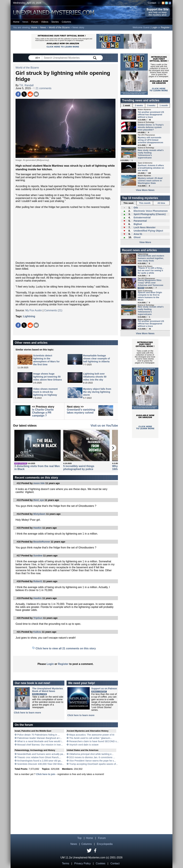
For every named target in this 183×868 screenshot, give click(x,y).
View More (145, 242)
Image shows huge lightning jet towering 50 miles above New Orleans (48, 377)
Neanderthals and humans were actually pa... (41, 754)
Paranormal (140, 221)
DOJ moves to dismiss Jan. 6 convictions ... (92, 757)
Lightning (29, 316)
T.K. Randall (26, 85)
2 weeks (139, 105)
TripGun (38, 618)
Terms (66, 863)
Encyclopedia (105, 844)
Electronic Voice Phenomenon (151, 211)
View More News (145, 190)
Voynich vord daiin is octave (84, 745)
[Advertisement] (65, 235)
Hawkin (37, 528)
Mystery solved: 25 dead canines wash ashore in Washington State (150, 181)
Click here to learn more (27, 713)
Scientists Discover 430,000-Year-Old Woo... (41, 764)
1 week (127, 105)
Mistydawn (39, 514)
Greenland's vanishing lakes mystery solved (81, 411)
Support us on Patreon (104, 688)
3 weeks (151, 105)
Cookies (101, 863)
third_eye (39, 500)
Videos (45, 22)
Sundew (38, 556)
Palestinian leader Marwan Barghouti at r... (40, 738)
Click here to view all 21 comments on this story (66, 648)
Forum (35, 22)
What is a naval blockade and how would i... (40, 741)
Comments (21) (53, 310)
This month (145, 203)
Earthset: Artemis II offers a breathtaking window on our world (151, 168)
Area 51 (138, 234)
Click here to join (46, 774)
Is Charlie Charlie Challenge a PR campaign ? (43, 413)
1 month (164, 105)
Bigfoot (138, 224)
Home (16, 22)
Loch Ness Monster (145, 227)
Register (165, 27)
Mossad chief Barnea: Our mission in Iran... (40, 745)
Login (155, 27)
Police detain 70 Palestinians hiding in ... (38, 735)
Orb (136, 208)
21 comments (42, 88)
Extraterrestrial (142, 217)
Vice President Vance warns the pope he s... (92, 761)
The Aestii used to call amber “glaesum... (91, 738)
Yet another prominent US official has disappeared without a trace (151, 115)
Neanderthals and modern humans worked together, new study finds (151, 258)
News (25, 22)
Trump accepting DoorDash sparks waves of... (94, 764)
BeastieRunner (42, 542)
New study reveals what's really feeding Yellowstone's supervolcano (151, 154)
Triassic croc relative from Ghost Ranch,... (39, 757)
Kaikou (37, 632)
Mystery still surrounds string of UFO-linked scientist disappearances (150, 140)
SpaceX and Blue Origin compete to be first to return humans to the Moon (150, 296)
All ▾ (38, 58)
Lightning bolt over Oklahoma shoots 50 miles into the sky (95, 377)
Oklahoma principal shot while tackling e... (91, 754)
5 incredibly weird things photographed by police (79, 468)
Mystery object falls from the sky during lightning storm (97, 392)
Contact (152, 3)
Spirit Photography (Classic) (150, 214)
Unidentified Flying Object (148, 231)
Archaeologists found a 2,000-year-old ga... (40, 761)
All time (161, 203)
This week (128, 203)
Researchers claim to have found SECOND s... (94, 741)
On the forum (24, 725)
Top (79, 838)
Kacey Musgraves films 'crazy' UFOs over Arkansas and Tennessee (151, 283)
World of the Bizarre (59, 27)
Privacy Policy (83, 863)
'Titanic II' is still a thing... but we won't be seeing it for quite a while (151, 270)
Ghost (137, 237)
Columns (66, 22)
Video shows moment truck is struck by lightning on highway (45, 392)
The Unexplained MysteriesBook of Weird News (48, 690)
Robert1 (38, 581)
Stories (55, 22)
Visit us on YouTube (104, 426)
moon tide (39, 483)
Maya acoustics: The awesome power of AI (92, 735)
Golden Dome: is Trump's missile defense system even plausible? (151, 127)
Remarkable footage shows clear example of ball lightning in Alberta (97, 359)
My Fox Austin (34, 310)
